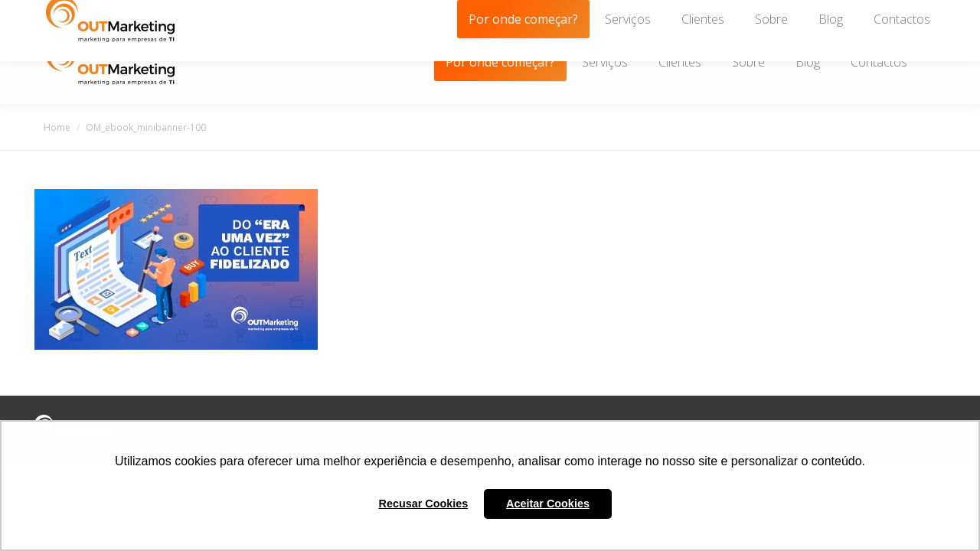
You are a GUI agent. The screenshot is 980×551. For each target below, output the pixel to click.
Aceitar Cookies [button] (548, 504)
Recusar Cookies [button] (424, 504)
